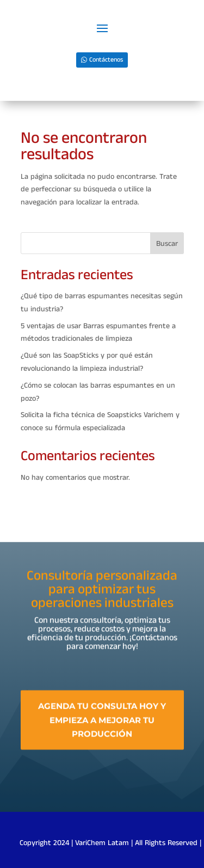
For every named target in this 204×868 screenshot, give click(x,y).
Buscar (167, 244)
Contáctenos (106, 60)
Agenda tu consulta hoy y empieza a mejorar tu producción (102, 723)
